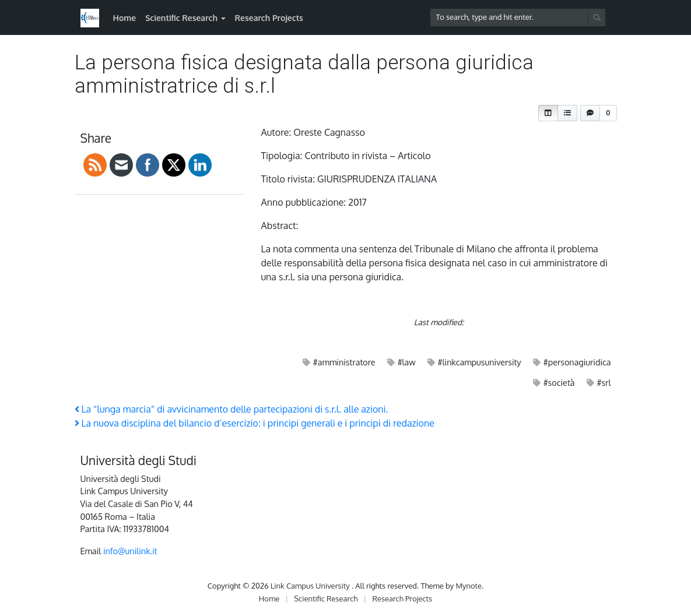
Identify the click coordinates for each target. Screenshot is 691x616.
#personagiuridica (577, 362)
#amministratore (344, 362)
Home (125, 18)
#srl (604, 382)
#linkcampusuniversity (480, 362)
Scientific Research (181, 18)
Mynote (469, 586)
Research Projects (269, 18)
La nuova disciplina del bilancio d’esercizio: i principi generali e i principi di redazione (255, 423)
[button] (548, 113)
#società (559, 382)
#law (407, 362)
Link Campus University (311, 586)
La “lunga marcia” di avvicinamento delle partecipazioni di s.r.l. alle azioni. (231, 409)
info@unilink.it (130, 551)
